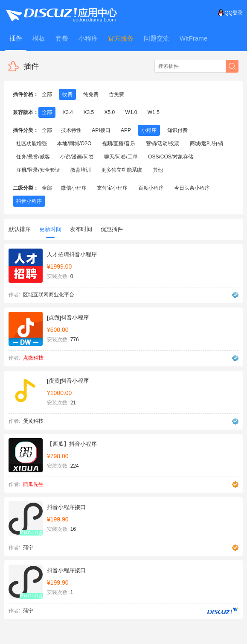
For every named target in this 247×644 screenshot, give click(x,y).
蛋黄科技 (33, 421)
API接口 (101, 130)
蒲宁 (28, 547)
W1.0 (131, 112)
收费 (67, 94)
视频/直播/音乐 (119, 143)
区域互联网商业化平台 (49, 295)
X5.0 (109, 112)
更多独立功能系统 (122, 170)
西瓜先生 (33, 484)
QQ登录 (230, 13)
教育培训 (81, 170)
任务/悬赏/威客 (33, 157)
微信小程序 (74, 188)
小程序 (149, 130)
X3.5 (89, 112)
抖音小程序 (29, 201)
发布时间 (81, 229)
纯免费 (91, 94)
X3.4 (68, 112)
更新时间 (50, 232)
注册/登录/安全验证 (38, 170)
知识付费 (177, 130)
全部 (47, 94)
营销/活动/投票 (163, 143)
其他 (158, 170)
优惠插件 (112, 229)
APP (126, 130)
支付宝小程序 (112, 188)
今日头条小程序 (192, 188)
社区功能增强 (32, 143)
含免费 (116, 94)
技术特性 (71, 130)
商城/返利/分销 (207, 143)
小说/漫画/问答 (77, 157)
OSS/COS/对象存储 (171, 157)
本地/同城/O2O (74, 143)
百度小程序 (151, 188)
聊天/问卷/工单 (121, 157)
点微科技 (33, 358)
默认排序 (20, 229)
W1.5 (154, 112)
